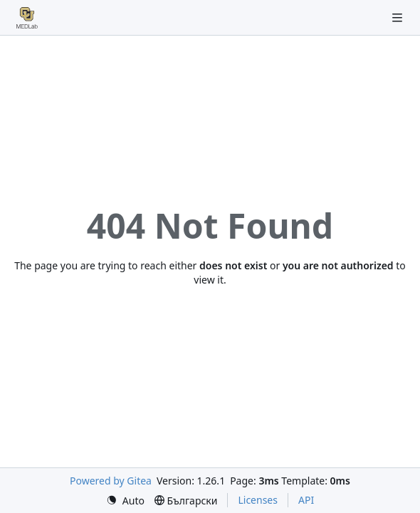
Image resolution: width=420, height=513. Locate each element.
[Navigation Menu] (399, 17)
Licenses (258, 500)
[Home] (27, 18)
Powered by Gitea (111, 481)
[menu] (125, 501)
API (306, 500)
